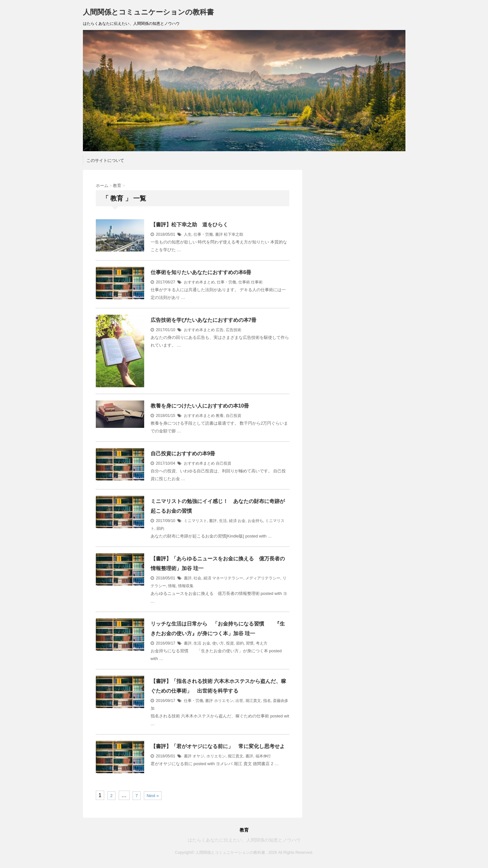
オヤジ (198, 756)
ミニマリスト (195, 521)
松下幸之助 (234, 234)
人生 (188, 234)
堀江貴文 (253, 701)
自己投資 (234, 416)
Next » (153, 796)
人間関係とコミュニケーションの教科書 (148, 12)
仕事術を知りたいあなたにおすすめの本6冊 (201, 272)
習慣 (250, 643)
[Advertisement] (359, 210)
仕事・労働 (203, 234)
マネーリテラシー (228, 578)
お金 (242, 521)
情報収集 (186, 586)
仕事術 (244, 282)
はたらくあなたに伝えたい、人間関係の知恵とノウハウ (244, 840)
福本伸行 (263, 756)
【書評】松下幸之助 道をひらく (189, 225)
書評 (219, 234)
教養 (220, 416)
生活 (223, 521)
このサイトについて (105, 160)
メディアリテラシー (263, 578)
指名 (267, 701)
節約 (160, 528)
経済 (233, 521)
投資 (230, 643)
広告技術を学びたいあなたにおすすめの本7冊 (204, 320)
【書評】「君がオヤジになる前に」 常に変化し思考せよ (218, 746)
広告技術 (234, 330)
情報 (172, 586)
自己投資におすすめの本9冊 (183, 454)
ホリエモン (224, 701)
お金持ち (255, 521)
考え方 (262, 643)
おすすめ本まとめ (199, 282)
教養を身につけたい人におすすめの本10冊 (200, 406)
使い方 (218, 643)
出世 (239, 701)
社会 (197, 578)
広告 (220, 330)
